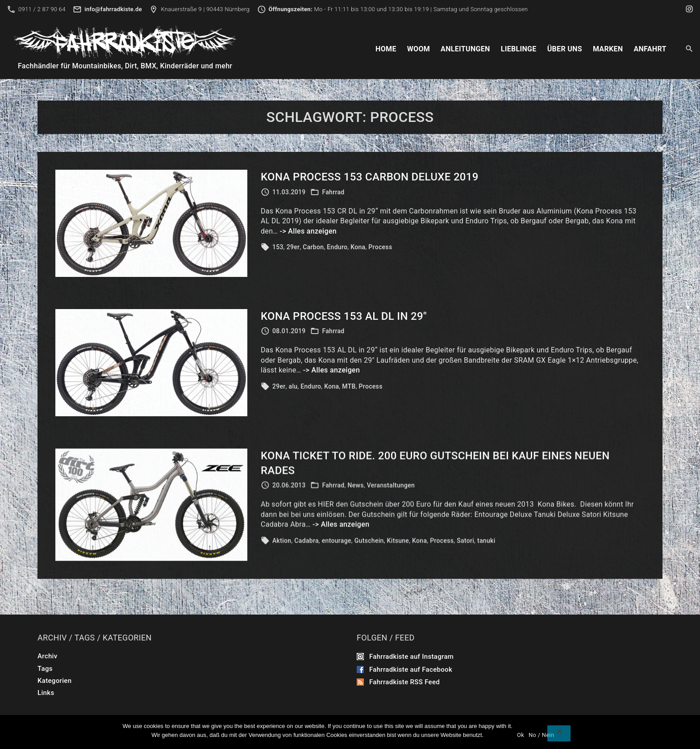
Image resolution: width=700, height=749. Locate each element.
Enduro (337, 248)
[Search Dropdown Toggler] (690, 49)
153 (278, 248)
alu (293, 395)
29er (293, 248)
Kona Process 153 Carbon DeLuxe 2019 (370, 178)
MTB (349, 395)
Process (380, 248)
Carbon (313, 248)
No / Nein (541, 735)
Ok (521, 735)
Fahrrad (333, 193)
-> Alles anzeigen (308, 232)
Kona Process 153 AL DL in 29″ (344, 325)
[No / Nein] (559, 733)
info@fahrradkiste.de (113, 9)
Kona (358, 248)
